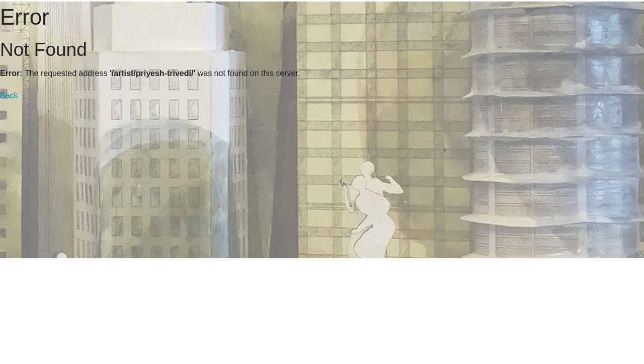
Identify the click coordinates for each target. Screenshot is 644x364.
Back (9, 95)
